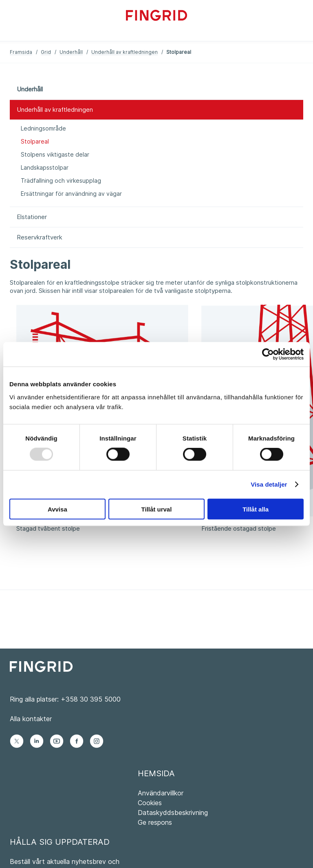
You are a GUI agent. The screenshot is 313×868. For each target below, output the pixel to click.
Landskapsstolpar (45, 167)
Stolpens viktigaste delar (55, 154)
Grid (46, 52)
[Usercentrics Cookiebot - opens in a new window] (268, 354)
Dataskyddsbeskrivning (173, 813)
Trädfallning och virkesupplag (61, 180)
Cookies (150, 803)
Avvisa (57, 509)
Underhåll (71, 52)
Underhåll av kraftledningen (125, 52)
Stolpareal (35, 141)
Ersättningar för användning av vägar (71, 194)
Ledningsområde (43, 128)
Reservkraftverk (40, 237)
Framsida (21, 52)
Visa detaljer (269, 484)
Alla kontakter (31, 719)
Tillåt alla (256, 509)
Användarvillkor (161, 793)
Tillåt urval (157, 509)
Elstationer (32, 217)
